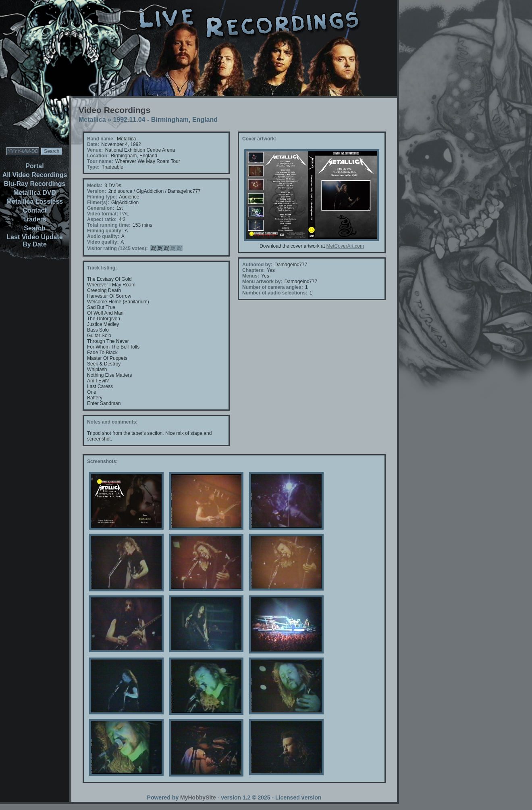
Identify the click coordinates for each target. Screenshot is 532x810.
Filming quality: (105, 231)
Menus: (251, 276)
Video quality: (103, 242)
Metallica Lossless (35, 201)
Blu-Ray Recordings (35, 184)
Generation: (101, 208)
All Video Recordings (35, 175)
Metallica (92, 120)
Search (34, 228)
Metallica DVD (35, 193)
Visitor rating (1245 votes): (117, 248)
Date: (93, 144)
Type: (93, 167)
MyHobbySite (198, 797)
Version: (97, 191)
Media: (95, 186)
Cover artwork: (259, 139)
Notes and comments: (112, 422)
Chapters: (254, 270)
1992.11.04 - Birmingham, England (165, 120)
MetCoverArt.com (345, 246)
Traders (35, 219)
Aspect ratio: (102, 219)
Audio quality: (103, 236)
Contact (35, 210)
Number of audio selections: (275, 293)
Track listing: (102, 268)
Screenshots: (102, 461)
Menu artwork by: (262, 282)
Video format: (103, 214)
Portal (34, 166)
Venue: (95, 150)
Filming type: (102, 197)
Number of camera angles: (273, 287)
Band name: (101, 139)
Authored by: (257, 265)
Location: (98, 156)
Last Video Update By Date (34, 241)
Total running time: (109, 225)
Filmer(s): (98, 202)
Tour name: (100, 161)
